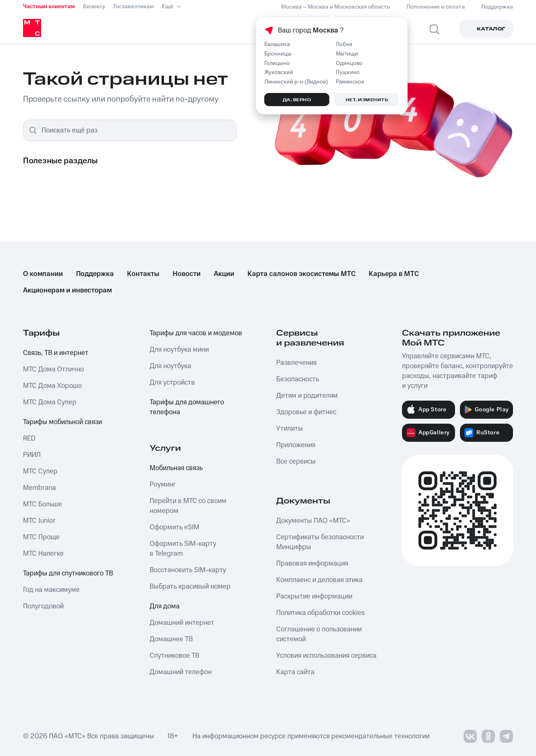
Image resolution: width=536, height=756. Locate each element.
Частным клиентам (49, 7)
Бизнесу (94, 7)
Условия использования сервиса (326, 656)
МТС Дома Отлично (53, 369)
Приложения (296, 445)
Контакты (143, 274)
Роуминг (163, 485)
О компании (43, 274)
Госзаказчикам (134, 7)
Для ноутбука (170, 366)
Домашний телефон (181, 672)
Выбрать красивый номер (190, 587)
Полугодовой (43, 606)
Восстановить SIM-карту (188, 570)
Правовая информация (312, 564)
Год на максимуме (51, 590)
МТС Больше (43, 504)
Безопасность (298, 379)
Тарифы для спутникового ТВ (68, 573)
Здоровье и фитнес (306, 412)
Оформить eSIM (174, 527)
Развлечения (296, 363)
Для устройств (172, 383)
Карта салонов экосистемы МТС (301, 274)
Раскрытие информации (314, 596)
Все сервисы (296, 461)
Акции (224, 274)
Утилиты (290, 429)
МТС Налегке (43, 554)
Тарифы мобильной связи (62, 422)
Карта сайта (295, 672)
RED (29, 438)
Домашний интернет (182, 623)
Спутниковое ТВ (174, 656)
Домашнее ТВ (171, 639)
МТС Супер (40, 471)
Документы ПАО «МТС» (313, 521)
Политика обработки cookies (320, 613)
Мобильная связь (176, 468)
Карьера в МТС (394, 274)
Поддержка (95, 274)
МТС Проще (41, 537)
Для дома (165, 606)
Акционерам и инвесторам (67, 290)
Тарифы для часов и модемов (196, 333)
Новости (187, 274)
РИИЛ (32, 455)
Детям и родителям (307, 396)
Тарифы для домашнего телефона (187, 407)
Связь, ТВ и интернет (56, 353)
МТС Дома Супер (50, 402)
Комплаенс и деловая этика (319, 580)
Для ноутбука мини (179, 350)
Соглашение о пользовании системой (319, 634)
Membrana (39, 488)
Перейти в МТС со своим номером (188, 506)
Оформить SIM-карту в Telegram (183, 549)
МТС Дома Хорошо (52, 386)
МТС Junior (39, 521)
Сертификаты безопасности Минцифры (320, 542)
